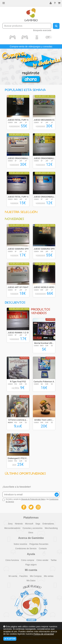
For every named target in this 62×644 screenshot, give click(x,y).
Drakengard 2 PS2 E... (18, 458)
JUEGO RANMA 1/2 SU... (19, 333)
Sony (10, 524)
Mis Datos (31, 581)
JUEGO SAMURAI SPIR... (19, 249)
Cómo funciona (12, 560)
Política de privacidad (44, 634)
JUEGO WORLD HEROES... (46, 287)
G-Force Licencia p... (18, 420)
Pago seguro (31, 565)
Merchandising (51, 528)
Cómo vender (42, 560)
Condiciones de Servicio (26, 549)
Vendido (50, 319)
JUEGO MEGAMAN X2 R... (46, 120)
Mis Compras (36, 576)
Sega (38, 524)
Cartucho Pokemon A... (45, 382)
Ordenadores (48, 524)
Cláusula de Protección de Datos (33, 499)
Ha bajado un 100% (19, 96)
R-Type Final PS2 (18, 382)
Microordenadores (12, 528)
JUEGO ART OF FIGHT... (19, 287)
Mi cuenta (13, 576)
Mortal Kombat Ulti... (44, 343)
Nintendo (19, 524)
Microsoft (29, 524)
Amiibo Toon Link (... (44, 420)
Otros (31, 533)
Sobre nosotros (20, 544)
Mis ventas (49, 576)
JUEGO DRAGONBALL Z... (20, 158)
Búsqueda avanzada (42, 30)
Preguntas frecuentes (39, 544)
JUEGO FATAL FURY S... (19, 120)
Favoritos (24, 576)
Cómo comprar (28, 560)
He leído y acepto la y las (30, 500)
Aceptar (10, 639)
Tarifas (54, 560)
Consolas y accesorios (33, 528)
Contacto (43, 549)
